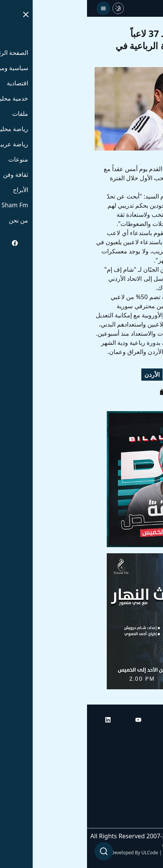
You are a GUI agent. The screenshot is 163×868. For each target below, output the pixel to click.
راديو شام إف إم (135, 778)
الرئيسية (145, 735)
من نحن (146, 820)
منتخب (117, 375)
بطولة (91, 375)
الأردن (65, 375)
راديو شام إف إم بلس (129, 799)
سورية (144, 375)
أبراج (150, 756)
